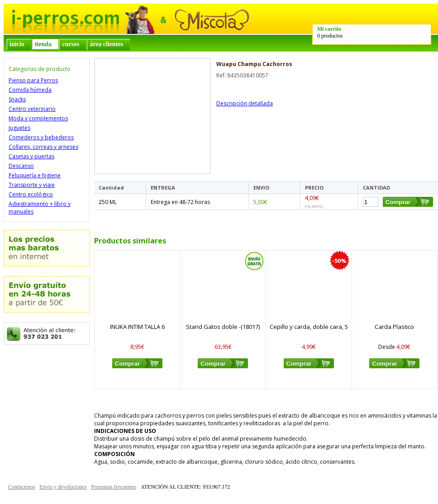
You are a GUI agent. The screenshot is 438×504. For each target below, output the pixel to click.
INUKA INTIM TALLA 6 (137, 327)
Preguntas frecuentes (114, 487)
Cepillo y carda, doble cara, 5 (309, 327)
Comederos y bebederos (41, 137)
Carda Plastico (394, 327)
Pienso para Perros (33, 80)
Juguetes (19, 128)
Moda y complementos (38, 118)
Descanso (21, 166)
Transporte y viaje (32, 185)
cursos (71, 44)
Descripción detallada (245, 103)
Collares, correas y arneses (43, 147)
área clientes (106, 44)
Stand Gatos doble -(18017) (223, 327)
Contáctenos (21, 487)
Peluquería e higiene (35, 175)
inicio (17, 44)
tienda (43, 44)
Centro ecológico (31, 194)
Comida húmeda (30, 90)
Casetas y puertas (31, 156)
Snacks (17, 99)
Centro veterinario (32, 109)
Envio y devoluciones (63, 487)
